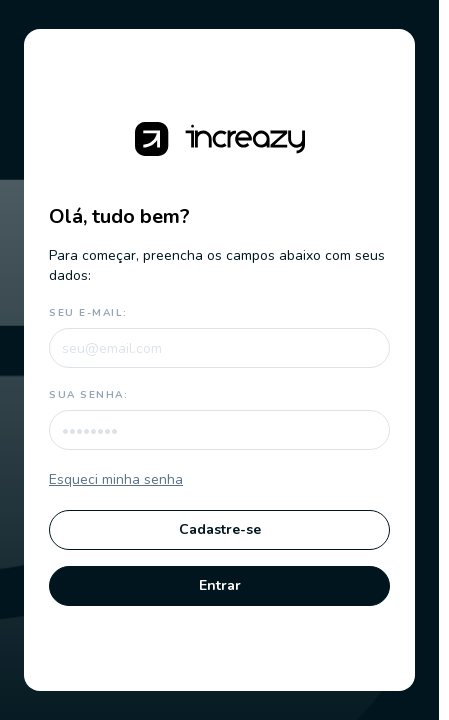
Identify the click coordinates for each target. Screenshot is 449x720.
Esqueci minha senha (116, 479)
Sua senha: (88, 395)
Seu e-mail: (88, 313)
